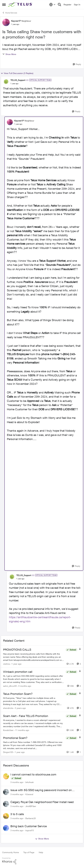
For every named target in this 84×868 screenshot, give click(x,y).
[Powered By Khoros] (42, 861)
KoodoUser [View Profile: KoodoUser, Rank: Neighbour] (8, 730)
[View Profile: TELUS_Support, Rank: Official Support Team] (6, 82)
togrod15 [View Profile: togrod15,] (30, 830)
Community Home (11, 852)
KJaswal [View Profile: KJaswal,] (29, 794)
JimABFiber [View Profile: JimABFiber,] (31, 806)
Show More (9, 54)
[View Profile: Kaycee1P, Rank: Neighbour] (6, 22)
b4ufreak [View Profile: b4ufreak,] (30, 782)
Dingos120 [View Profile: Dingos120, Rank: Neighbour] (8, 752)
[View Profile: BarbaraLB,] (6, 816)
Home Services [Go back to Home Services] (10, 13)
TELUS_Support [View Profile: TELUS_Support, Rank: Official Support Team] (18, 80)
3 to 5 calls (17, 814)
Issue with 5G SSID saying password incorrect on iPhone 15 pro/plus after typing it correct (41, 790)
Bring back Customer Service (29, 826)
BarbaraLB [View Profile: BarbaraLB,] (31, 818)
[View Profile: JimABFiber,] (6, 804)
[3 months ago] (17, 782)
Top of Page (29, 852)
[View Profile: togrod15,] (6, 828)
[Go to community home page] (21, 5)
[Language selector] (52, 5)
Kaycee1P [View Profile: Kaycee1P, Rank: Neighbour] (16, 21)
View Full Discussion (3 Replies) (17, 73)
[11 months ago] (22, 730)
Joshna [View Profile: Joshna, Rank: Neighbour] (6, 664)
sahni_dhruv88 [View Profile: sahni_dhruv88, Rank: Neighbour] (10, 686)
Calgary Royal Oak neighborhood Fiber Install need (42, 802)
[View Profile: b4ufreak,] (6, 776)
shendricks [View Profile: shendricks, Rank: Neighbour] (8, 708)
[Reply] (77, 64)
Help (41, 852)
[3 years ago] (20, 708)
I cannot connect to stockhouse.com (33, 774)
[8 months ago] (24, 686)
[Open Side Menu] (4, 5)
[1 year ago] (16, 664)
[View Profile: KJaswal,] (6, 792)
